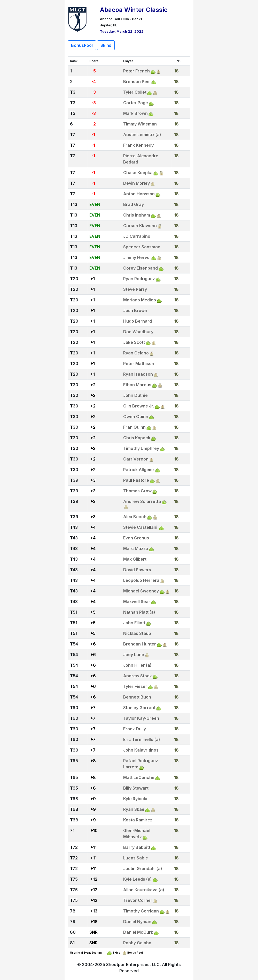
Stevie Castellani (141, 527)
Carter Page (136, 103)
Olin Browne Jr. (139, 406)
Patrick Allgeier (139, 470)
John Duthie (135, 395)
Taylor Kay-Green (141, 718)
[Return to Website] (78, 19)
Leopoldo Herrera (141, 580)
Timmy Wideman (140, 124)
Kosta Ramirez (138, 820)
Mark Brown (135, 113)
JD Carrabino (137, 236)
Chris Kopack (137, 438)
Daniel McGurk (138, 932)
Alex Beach (135, 517)
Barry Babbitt (137, 847)
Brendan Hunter (140, 644)
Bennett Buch (137, 697)
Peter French (136, 71)
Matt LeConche (139, 777)
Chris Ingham (137, 215)
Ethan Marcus (137, 385)
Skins (106, 45)
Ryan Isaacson (138, 374)
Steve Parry (135, 289)
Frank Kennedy (138, 145)
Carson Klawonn (140, 226)
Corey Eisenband (140, 268)
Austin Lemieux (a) (142, 135)
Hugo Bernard (138, 321)
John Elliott (134, 623)
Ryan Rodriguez (139, 279)
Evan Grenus (136, 538)
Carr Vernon (136, 459)
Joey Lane (134, 655)
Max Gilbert (135, 559)
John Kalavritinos (141, 750)
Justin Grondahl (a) (143, 868)
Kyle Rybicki (135, 799)
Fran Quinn (134, 427)
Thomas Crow (137, 491)
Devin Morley (136, 183)
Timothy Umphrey (141, 448)
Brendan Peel (137, 81)
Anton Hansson (139, 194)
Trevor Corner (138, 900)
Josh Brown (135, 310)
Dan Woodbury (138, 332)
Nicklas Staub (137, 633)
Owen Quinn (136, 417)
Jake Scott (134, 342)
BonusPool (82, 45)
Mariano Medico (140, 300)
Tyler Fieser (135, 686)
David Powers (137, 570)
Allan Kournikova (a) (144, 890)
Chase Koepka (138, 173)
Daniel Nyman (137, 922)
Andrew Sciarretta (142, 501)
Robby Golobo (137, 943)
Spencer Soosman (142, 247)
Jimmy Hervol (137, 257)
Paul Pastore (136, 480)
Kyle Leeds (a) (138, 879)
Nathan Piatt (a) (139, 612)
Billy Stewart (136, 788)
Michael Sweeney (141, 591)
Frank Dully (135, 729)
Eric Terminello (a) (142, 739)
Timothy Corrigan (141, 911)
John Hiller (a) (137, 665)
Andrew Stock (138, 676)
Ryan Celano (136, 353)
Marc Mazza (136, 548)
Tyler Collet (135, 92)
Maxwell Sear (137, 602)
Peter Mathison (139, 363)
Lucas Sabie (136, 858)
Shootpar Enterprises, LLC (133, 964)
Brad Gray (134, 204)
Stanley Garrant (139, 708)
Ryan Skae (134, 809)
